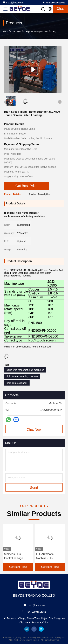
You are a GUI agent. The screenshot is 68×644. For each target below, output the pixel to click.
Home (5, 32)
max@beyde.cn (13, 2)
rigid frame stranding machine (22, 376)
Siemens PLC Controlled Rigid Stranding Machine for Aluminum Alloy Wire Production (18, 556)
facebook (34, 629)
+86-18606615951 (54, 2)
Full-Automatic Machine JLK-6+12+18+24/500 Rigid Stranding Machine (50, 556)
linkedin (27, 629)
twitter (41, 629)
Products (17, 32)
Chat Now (34, 429)
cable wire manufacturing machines (25, 370)
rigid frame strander (17, 383)
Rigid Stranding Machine (37, 32)
